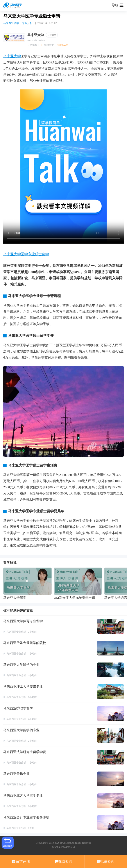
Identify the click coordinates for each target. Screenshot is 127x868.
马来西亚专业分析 (16, 632)
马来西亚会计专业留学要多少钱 (26, 817)
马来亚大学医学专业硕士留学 (26, 254)
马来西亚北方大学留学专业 (23, 796)
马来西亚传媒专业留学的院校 (25, 643)
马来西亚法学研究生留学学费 (25, 752)
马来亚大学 (12, 56)
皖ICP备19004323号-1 (63, 847)
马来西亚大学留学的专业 (21, 665)
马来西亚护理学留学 (18, 708)
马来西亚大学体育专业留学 (23, 621)
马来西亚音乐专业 (16, 774)
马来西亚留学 (11, 23)
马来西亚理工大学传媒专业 (23, 687)
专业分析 (27, 23)
